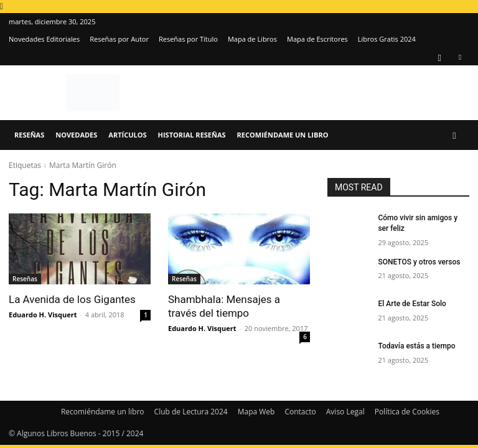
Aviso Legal (345, 412)
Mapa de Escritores (317, 39)
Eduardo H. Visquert (43, 315)
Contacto (300, 412)
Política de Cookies (407, 412)
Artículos (127, 135)
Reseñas (29, 135)
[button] (454, 135)
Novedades (76, 135)
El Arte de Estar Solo (412, 304)
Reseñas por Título (188, 39)
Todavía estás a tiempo (416, 346)
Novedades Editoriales (44, 39)
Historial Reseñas (192, 135)
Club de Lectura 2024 (191, 412)
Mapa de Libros (252, 39)
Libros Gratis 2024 (387, 39)
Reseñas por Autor (119, 39)
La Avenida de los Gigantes (72, 299)
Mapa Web (256, 412)
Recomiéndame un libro (283, 135)
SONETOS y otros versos (419, 262)
